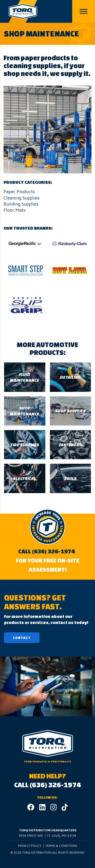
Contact (22, 638)
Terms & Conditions (61, 846)
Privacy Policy (30, 846)
